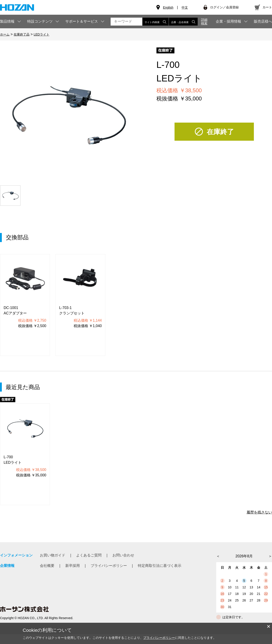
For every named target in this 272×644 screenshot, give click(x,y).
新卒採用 (73, 576)
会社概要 (47, 576)
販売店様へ (263, 21)
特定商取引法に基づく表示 (160, 576)
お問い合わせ (123, 565)
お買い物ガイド (53, 565)
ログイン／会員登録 (224, 7)
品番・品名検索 (183, 22)
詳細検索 (204, 21)
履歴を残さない (259, 522)
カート (267, 7)
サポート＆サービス (82, 21)
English (168, 7)
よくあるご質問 (89, 565)
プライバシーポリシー (109, 576)
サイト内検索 (155, 22)
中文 (185, 7)
